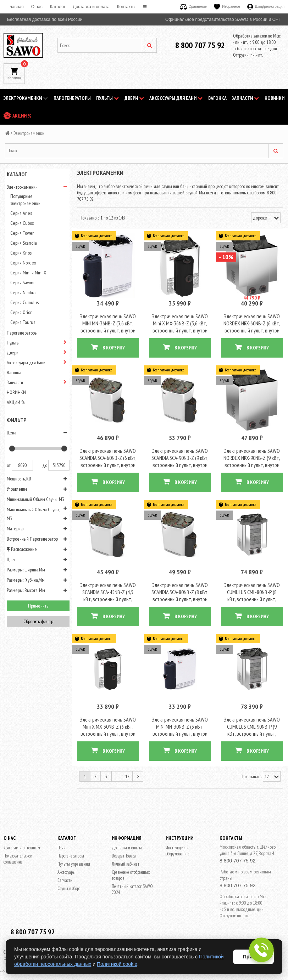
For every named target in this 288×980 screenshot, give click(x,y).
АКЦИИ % (22, 116)
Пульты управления (74, 852)
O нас (37, 7)
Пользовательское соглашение (18, 847)
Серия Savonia (23, 283)
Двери (134, 98)
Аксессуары (67, 860)
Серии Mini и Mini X (28, 273)
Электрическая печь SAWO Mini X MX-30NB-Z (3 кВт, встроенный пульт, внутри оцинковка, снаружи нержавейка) (108, 722)
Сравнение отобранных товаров (131, 863)
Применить (38, 606)
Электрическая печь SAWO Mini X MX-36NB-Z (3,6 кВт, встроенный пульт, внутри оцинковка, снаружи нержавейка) (180, 327)
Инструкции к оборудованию (177, 839)
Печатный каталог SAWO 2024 (132, 877)
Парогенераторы (72, 98)
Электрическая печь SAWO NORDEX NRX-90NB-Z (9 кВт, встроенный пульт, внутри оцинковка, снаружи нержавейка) (252, 459)
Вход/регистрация (266, 7)
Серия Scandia (24, 243)
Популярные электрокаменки (25, 200)
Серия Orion (21, 312)
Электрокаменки (26, 98)
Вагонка (217, 98)
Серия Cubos (22, 223)
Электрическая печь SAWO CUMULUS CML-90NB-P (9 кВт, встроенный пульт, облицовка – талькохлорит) (252, 722)
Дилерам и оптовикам (22, 836)
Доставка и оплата (91, 7)
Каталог (58, 7)
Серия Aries (21, 213)
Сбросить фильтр (38, 621)
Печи (62, 836)
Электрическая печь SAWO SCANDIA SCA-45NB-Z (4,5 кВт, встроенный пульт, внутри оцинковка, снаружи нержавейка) (108, 590)
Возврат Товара (124, 844)
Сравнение (193, 7)
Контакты (126, 7)
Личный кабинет (126, 852)
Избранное (227, 7)
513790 (59, 465)
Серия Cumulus (24, 302)
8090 (22, 465)
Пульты (107, 98)
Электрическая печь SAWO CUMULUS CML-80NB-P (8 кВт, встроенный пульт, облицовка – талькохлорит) (252, 590)
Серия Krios (21, 253)
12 (127, 764)
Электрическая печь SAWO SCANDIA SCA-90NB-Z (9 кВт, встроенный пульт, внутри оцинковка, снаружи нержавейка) (180, 459)
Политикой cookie (117, 964)
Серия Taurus (23, 322)
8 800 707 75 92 (200, 45)
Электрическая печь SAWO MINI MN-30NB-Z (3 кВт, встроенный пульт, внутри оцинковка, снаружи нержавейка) (180, 722)
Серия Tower (22, 233)
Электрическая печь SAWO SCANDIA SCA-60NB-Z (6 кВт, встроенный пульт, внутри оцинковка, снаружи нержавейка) (108, 459)
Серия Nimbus (23, 292)
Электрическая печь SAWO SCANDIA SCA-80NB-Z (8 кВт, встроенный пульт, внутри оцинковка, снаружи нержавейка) (180, 590)
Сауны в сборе (69, 876)
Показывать (251, 764)
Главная (16, 7)
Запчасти (245, 98)
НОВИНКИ (275, 98)
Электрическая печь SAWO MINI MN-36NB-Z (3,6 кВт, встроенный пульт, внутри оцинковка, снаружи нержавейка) (108, 327)
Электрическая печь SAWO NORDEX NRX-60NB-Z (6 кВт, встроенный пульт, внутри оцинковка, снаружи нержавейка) (252, 327)
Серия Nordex (23, 263)
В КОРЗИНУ (108, 344)
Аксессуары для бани (176, 98)
